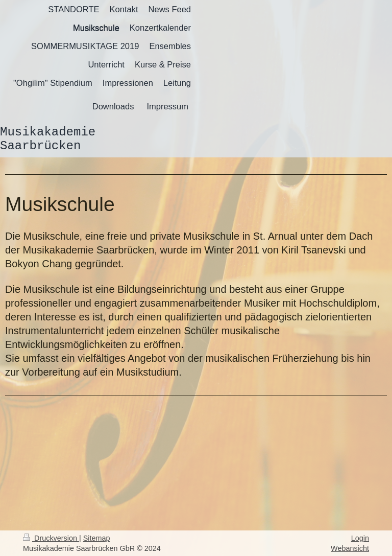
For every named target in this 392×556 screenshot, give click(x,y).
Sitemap (97, 538)
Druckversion (51, 538)
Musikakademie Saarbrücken (48, 139)
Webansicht (350, 548)
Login (360, 538)
